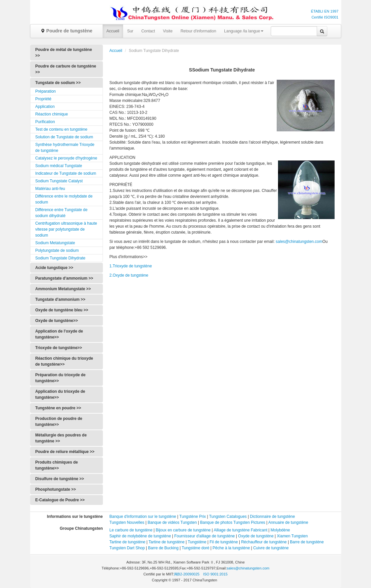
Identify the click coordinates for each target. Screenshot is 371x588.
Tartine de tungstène (128, 542)
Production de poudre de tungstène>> (59, 422)
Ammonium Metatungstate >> (63, 289)
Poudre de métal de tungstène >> (64, 53)
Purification (45, 122)
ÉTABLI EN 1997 (325, 11)
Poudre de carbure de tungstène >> (66, 69)
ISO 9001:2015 (215, 574)
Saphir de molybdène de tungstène (140, 536)
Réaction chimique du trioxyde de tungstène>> (64, 361)
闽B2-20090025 (187, 574)
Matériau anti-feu (50, 189)
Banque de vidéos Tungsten (172, 522)
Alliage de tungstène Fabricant (241, 530)
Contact (148, 31)
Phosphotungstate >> (56, 489)
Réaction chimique (52, 114)
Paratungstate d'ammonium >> (64, 278)
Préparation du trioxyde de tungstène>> (61, 378)
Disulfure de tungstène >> (60, 479)
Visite (168, 31)
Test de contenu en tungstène (61, 129)
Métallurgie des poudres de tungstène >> (61, 438)
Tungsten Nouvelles (127, 522)
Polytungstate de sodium (57, 250)
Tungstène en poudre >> (58, 408)
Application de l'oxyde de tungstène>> (59, 334)
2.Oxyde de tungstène (129, 275)
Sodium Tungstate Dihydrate (60, 258)
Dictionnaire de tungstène (272, 517)
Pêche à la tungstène (231, 548)
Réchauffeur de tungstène (264, 542)
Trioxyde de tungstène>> (59, 348)
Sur (130, 31)
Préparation (46, 91)
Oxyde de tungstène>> (57, 321)
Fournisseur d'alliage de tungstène (204, 536)
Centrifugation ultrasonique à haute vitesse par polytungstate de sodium (66, 229)
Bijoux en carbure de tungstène (183, 530)
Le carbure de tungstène (131, 530)
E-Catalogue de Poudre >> (60, 500)
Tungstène (197, 542)
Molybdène (280, 530)
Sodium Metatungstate (55, 243)
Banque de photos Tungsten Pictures (233, 522)
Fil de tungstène (224, 542)
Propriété (44, 99)
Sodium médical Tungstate (59, 166)
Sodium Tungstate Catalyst (59, 181)
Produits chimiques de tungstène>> (57, 465)
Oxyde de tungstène (256, 536)
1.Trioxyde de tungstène (131, 266)
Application (45, 107)
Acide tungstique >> (54, 268)
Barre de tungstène (307, 542)
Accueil (113, 31)
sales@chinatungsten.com (299, 242)
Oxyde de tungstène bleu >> (62, 310)
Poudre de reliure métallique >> (65, 452)
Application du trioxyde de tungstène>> (60, 394)
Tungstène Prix (193, 517)
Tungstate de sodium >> (58, 83)
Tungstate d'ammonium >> (60, 299)
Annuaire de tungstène (288, 522)
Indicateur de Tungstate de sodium (66, 173)
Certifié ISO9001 (325, 17)
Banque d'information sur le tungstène (143, 517)
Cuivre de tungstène (271, 548)
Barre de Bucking (163, 548)
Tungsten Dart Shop (127, 548)
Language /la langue (244, 31)
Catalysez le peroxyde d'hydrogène (66, 158)
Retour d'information (198, 31)
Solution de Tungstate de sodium (64, 137)
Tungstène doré (196, 548)
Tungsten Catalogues (228, 517)
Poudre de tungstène (66, 31)
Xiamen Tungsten (292, 536)
